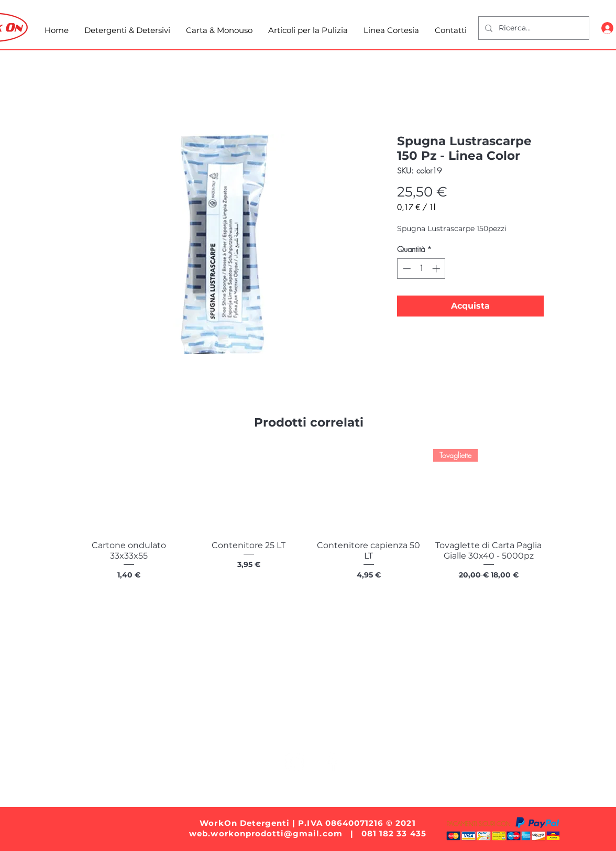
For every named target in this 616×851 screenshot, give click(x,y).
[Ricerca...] (533, 28)
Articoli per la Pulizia (341, 729)
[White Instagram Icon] (295, 762)
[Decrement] (406, 269)
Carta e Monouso (250, 729)
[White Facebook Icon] (332, 762)
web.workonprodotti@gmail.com (266, 833)
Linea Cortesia (427, 729)
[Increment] (437, 269)
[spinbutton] (421, 269)
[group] (309, 526)
